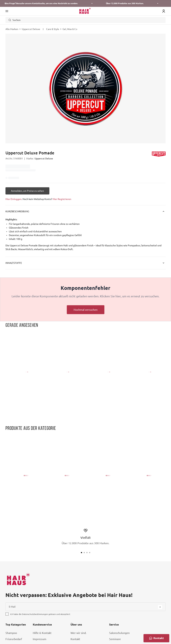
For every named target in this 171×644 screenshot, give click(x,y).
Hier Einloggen (13, 199)
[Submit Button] (160, 607)
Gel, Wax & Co (70, 29)
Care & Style (53, 29)
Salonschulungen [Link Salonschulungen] (119, 633)
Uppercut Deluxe (31, 29)
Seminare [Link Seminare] (115, 639)
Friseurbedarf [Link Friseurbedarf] (14, 639)
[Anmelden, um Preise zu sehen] (27, 191)
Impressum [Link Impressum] (40, 639)
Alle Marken (12, 29)
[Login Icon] (164, 11)
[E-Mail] (85, 607)
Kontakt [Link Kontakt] (75, 639)
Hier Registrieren (62, 199)
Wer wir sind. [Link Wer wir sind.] (78, 633)
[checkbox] (7, 614)
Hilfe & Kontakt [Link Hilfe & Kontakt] (42, 633)
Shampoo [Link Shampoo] (11, 633)
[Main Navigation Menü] (7, 11)
